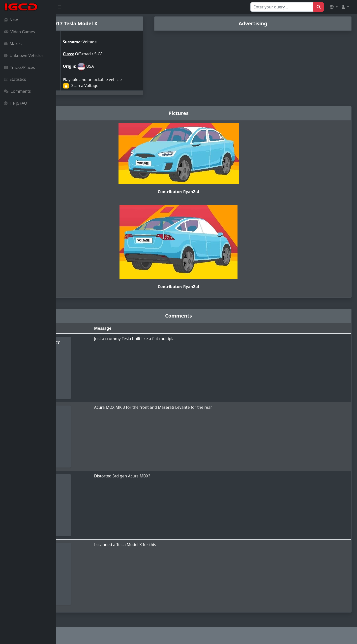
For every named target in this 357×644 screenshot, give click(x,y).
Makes (13, 44)
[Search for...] (282, 7)
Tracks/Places (19, 67)
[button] (334, 7)
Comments (17, 91)
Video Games (19, 32)
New (11, 20)
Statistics (15, 79)
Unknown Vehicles (24, 56)
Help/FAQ (16, 103)
